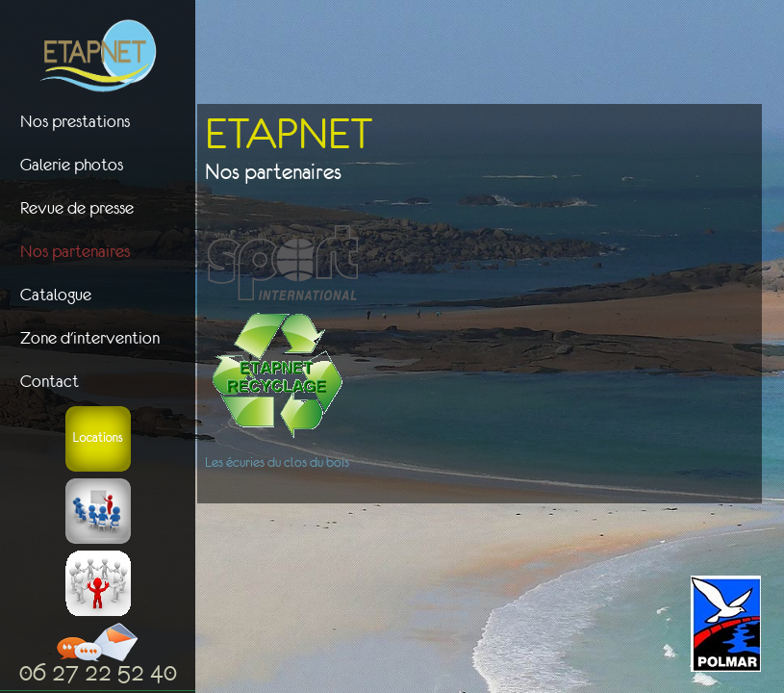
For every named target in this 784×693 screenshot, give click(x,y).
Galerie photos (72, 165)
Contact (50, 381)
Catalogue (56, 295)
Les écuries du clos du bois (277, 462)
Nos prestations (75, 121)
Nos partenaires (75, 251)
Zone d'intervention (90, 338)
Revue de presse (77, 208)
